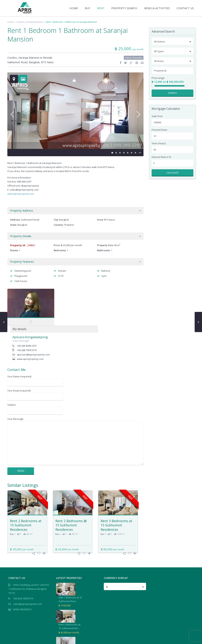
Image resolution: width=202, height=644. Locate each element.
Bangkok (34, 62)
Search (172, 93)
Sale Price (157, 116)
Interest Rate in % (161, 157)
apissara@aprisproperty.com (79, 318)
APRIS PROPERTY (22, 573)
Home (11, 22)
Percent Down (159, 130)
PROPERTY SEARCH (124, 8)
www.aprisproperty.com (21, 194)
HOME (74, 8)
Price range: (158, 78)
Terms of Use (187, 639)
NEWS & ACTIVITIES (157, 8)
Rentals (48, 58)
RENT (101, 8)
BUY (88, 8)
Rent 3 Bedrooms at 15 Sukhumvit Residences (116, 488)
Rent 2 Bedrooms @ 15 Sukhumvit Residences (71, 488)
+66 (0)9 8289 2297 (72, 309)
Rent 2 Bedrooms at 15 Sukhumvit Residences (26, 488)
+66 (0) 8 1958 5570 (23, 562)
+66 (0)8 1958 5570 (72, 314)
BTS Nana (47, 62)
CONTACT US (185, 8)
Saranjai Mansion (35, 22)
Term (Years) (159, 143)
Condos (21, 22)
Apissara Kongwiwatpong (76, 300)
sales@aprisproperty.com (28, 567)
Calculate (172, 173)
